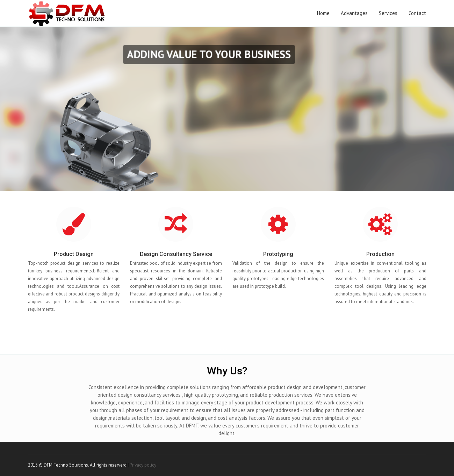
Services (388, 13)
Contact (417, 13)
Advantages (354, 13)
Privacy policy (143, 465)
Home (323, 13)
